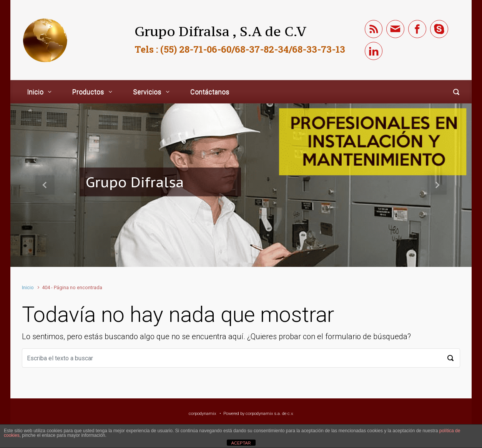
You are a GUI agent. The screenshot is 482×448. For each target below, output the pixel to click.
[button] (45, 185)
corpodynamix (202, 414)
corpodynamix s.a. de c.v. (270, 414)
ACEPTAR (241, 443)
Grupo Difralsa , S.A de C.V (220, 31)
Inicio (28, 287)
